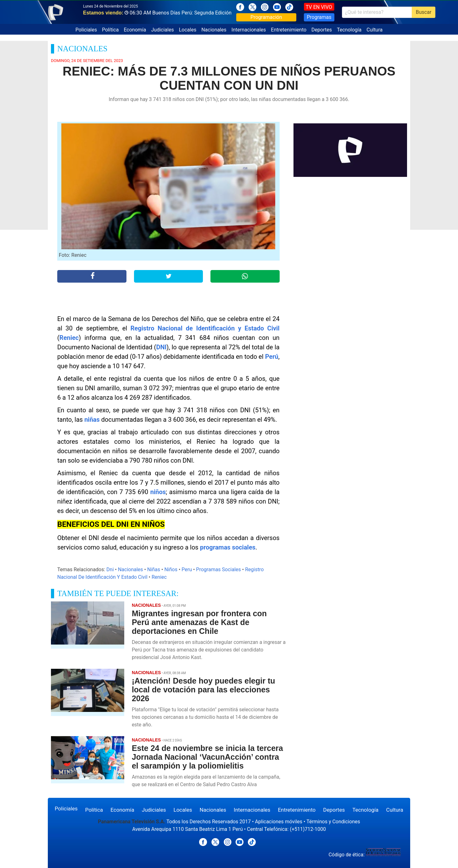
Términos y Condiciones (333, 822)
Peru (187, 569)
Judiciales (163, 30)
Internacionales (249, 30)
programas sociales (228, 547)
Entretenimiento (289, 30)
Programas (319, 17)
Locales (188, 30)
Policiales (86, 30)
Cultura (374, 30)
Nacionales (214, 30)
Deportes (322, 30)
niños (158, 492)
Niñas (154, 569)
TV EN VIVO (319, 7)
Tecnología (349, 30)
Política (110, 30)
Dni (110, 569)
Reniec (69, 338)
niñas (92, 420)
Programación (266, 17)
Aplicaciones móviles (279, 822)
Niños (171, 569)
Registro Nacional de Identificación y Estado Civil (205, 328)
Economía (135, 30)
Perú (272, 357)
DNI (161, 347)
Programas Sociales (218, 569)
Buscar (424, 12)
